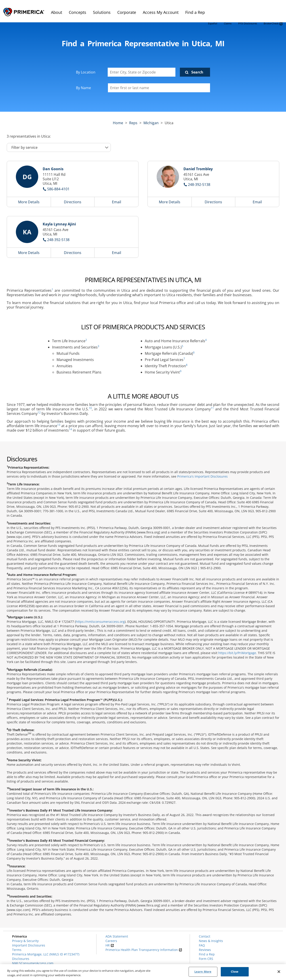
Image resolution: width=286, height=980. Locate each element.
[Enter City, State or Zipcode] (142, 72)
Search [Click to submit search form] (197, 72)
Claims (228, 23)
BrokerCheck (273, 24)
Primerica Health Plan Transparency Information (144, 950)
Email (117, 202)
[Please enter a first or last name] (159, 88)
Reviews (205, 950)
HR (110, 945)
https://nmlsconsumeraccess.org (100, 622)
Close (235, 972)
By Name (83, 88)
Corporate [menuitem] (127, 12)
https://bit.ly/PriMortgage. (238, 653)
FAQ (202, 945)
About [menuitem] (57, 12)
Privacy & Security (25, 941)
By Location (86, 72)
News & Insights (211, 941)
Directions (73, 202)
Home (118, 123)
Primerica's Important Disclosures (202, 476)
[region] (143, 972)
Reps (133, 123)
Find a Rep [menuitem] (195, 12)
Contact (205, 936)
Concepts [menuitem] (78, 12)
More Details (29, 202)
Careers (111, 941)
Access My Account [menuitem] (161, 12)
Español (213, 23)
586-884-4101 (58, 189)
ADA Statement (117, 936)
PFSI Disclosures (248, 23)
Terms (17, 950)
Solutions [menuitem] (102, 12)
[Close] (279, 972)
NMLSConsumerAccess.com (33, 963)
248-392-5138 (199, 185)
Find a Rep (207, 954)
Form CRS (206, 959)
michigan (151, 123)
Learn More (203, 972)
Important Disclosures (29, 945)
